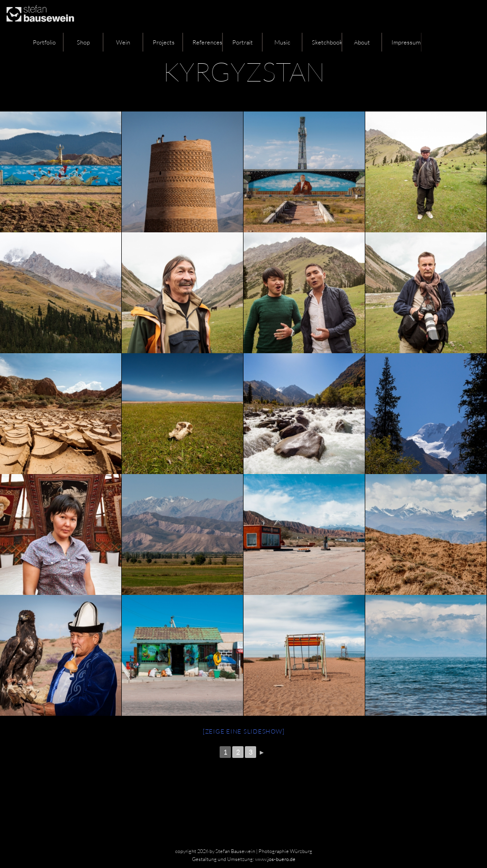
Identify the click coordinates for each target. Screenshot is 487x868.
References (207, 42)
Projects (164, 42)
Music (282, 42)
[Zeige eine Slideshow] (244, 731)
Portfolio (44, 42)
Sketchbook (327, 42)
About (362, 42)
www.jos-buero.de (275, 859)
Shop (83, 42)
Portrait (243, 42)
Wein (123, 42)
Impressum (406, 42)
